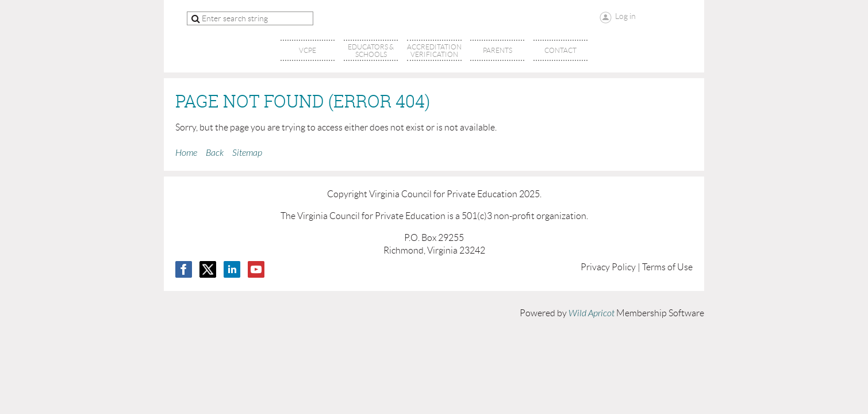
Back (215, 153)
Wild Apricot (592, 313)
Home (186, 153)
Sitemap (247, 153)
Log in (625, 16)
